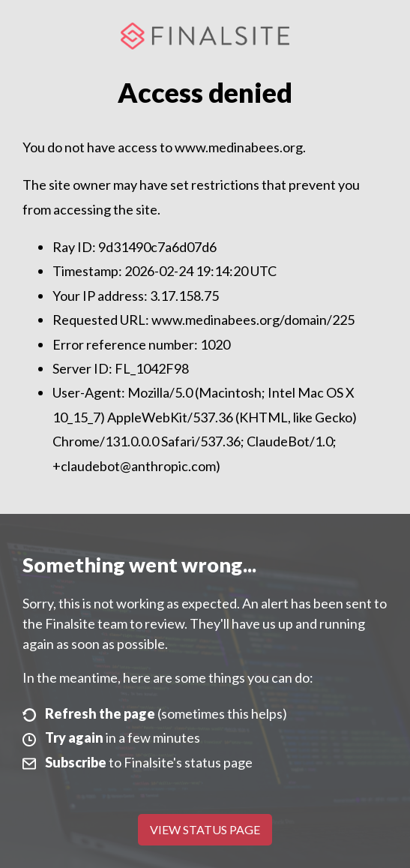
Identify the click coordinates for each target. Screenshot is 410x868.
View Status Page (205, 829)
